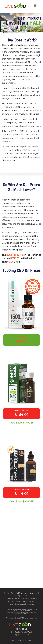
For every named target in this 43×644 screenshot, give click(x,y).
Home (7, 593)
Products (14, 593)
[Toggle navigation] (35, 6)
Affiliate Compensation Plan (18, 598)
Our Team (34, 593)
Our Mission (24, 593)
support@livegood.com (22, 640)
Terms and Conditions (21, 601)
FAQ (22, 596)
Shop (17, 596)
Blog (27, 596)
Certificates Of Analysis (24, 604)
